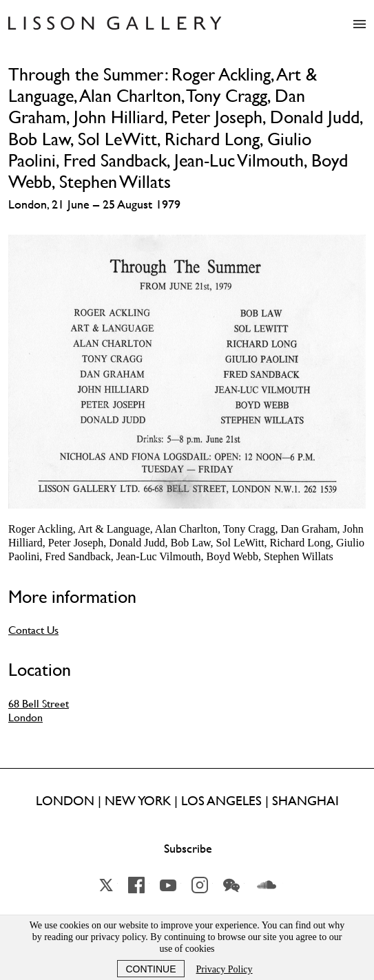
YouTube (168, 885)
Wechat (231, 885)
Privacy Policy (225, 969)
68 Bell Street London (39, 710)
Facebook (136, 885)
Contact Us (33, 630)
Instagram (200, 885)
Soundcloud (267, 885)
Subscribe (188, 849)
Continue (150, 969)
